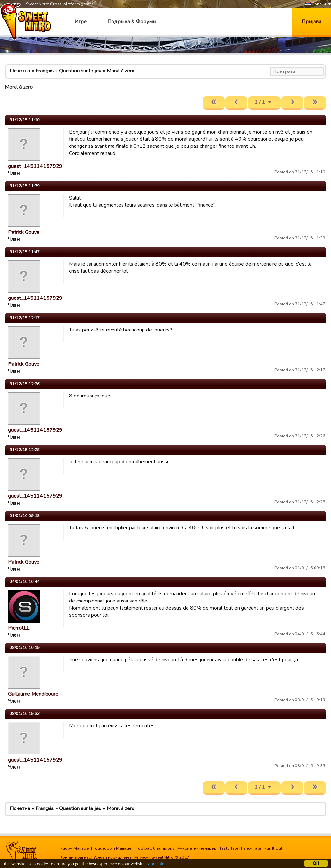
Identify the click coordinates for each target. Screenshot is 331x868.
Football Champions (155, 848)
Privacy (141, 857)
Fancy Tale (251, 848)
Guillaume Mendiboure (33, 694)
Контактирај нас (75, 857)
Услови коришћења (112, 857)
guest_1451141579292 (37, 166)
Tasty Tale (229, 848)
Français (45, 71)
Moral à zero (121, 71)
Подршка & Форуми (132, 22)
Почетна (20, 71)
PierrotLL (19, 628)
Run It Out (273, 848)
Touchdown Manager (113, 848)
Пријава (311, 22)
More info (155, 865)
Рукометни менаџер (197, 848)
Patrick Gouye (24, 232)
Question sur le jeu (80, 71)
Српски (316, 4)
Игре (80, 22)
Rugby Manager (75, 848)
